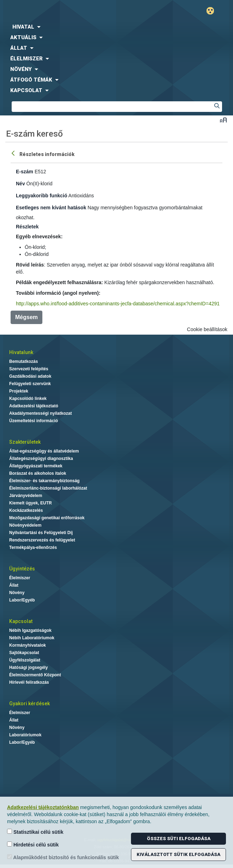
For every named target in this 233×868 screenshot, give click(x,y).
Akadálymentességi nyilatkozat (40, 413)
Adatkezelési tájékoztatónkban (43, 807)
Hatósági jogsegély (28, 668)
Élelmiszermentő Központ (35, 675)
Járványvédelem (26, 496)
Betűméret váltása (223, 120)
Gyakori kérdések (29, 704)
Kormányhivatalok (28, 645)
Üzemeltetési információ (34, 421)
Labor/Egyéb (22, 600)
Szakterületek (25, 442)
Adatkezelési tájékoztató (34, 406)
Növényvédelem (25, 525)
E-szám (25, 172)
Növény (17, 593)
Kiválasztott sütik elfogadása (178, 854)
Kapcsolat (21, 621)
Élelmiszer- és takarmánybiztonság (44, 481)
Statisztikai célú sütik (35, 832)
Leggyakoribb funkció (41, 196)
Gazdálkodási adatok (30, 376)
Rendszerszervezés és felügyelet (42, 540)
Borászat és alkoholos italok (38, 473)
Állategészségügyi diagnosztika (41, 459)
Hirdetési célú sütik (33, 845)
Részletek (27, 227)
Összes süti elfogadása (179, 839)
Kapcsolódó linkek (28, 399)
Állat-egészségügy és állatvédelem (44, 451)
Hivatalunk (21, 352)
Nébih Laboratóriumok (32, 638)
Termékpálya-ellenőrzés (33, 547)
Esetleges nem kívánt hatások (51, 208)
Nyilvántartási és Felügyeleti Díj (41, 533)
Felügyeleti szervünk (30, 384)
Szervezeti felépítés (29, 369)
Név (20, 184)
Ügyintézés (22, 569)
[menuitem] (116, 27)
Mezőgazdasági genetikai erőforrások (47, 518)
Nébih (58, 11)
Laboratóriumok (25, 735)
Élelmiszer (20, 578)
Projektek (19, 391)
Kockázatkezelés (26, 510)
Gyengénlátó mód (213, 11)
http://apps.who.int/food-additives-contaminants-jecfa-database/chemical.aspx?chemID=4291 (118, 304)
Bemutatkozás (23, 361)
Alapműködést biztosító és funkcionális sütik (63, 857)
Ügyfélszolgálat (25, 660)
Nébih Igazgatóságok (30, 630)
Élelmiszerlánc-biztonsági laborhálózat (48, 488)
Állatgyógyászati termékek (36, 466)
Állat (14, 585)
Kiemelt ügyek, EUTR (31, 503)
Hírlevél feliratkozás (29, 682)
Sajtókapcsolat (24, 653)
